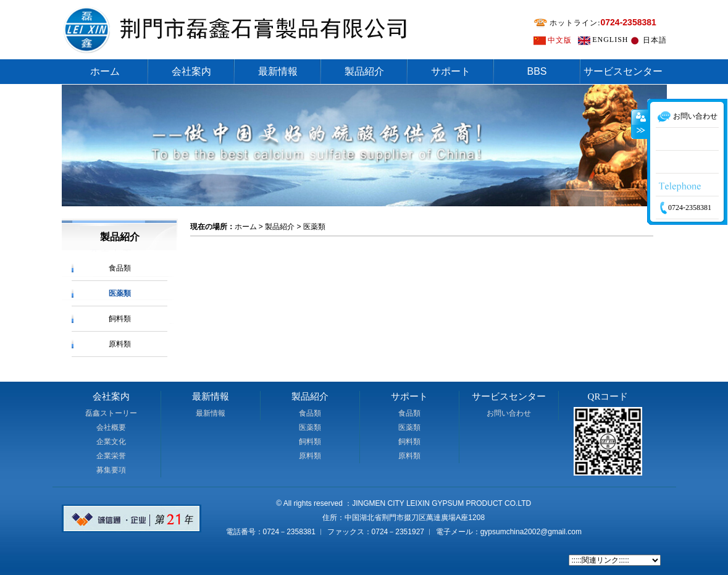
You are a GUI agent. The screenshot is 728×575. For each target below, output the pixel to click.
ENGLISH (610, 40)
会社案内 (191, 71)
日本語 (655, 40)
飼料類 (120, 319)
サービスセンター (623, 71)
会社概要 (111, 427)
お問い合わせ (509, 413)
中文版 (560, 40)
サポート (451, 71)
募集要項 (111, 470)
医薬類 (120, 293)
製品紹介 (364, 71)
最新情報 (278, 71)
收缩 (640, 145)
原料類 (120, 344)
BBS (537, 71)
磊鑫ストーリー (111, 413)
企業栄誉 (111, 456)
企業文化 (111, 442)
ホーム (105, 71)
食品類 (120, 268)
